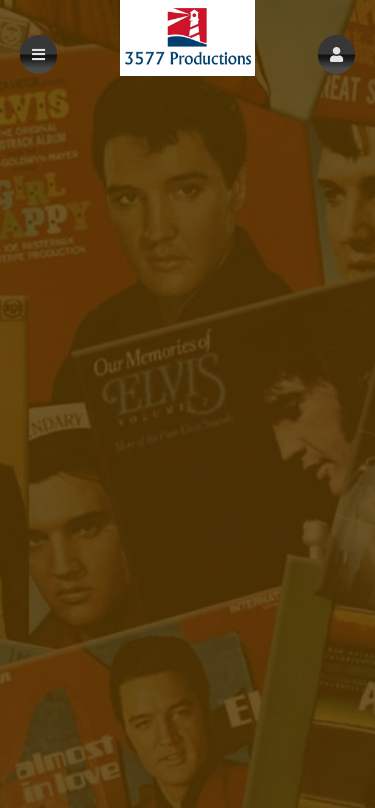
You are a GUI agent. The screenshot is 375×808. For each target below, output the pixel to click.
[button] (336, 54)
